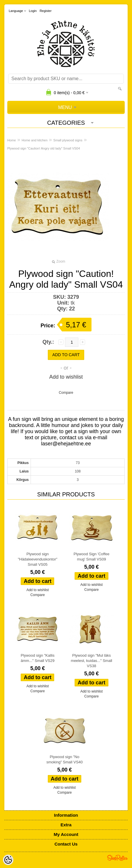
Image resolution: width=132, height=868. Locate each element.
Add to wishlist (66, 377)
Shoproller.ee (117, 858)
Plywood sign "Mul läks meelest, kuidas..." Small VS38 (91, 661)
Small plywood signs (68, 140)
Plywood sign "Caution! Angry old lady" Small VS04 (44, 148)
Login (33, 11)
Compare (66, 393)
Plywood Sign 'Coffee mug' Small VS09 (92, 557)
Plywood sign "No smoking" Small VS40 (65, 759)
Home (12, 140)
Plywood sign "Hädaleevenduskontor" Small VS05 (38, 559)
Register (46, 11)
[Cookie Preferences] (8, 860)
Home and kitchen (35, 140)
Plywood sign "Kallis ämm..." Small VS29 (38, 658)
